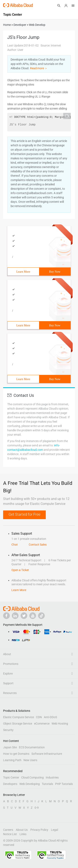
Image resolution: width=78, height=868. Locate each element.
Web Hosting (60, 724)
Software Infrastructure (47, 754)
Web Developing (30, 784)
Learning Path (12, 760)
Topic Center (11, 777)
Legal (54, 830)
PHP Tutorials (64, 784)
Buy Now (55, 272)
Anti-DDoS (50, 717)
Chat (15, 545)
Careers (8, 830)
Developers (10, 784)
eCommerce (42, 724)
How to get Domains (16, 754)
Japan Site (10, 747)
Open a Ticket (20, 570)
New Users (30, 760)
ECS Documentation (32, 747)
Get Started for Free (24, 514)
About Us (22, 830)
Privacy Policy (39, 830)
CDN (39, 717)
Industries (52, 777)
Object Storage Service (18, 724)
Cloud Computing (32, 777)
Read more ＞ (39, 68)
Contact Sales (38, 545)
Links (23, 834)
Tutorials (47, 784)
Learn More (23, 272)
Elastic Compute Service (19, 717)
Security (8, 730)
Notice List (10, 834)
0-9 (37, 808)
